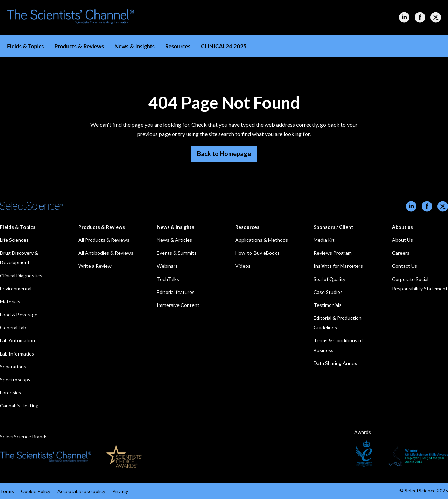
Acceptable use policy (81, 491)
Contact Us (405, 266)
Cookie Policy (36, 491)
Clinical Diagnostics (21, 276)
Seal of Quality (330, 279)
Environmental (16, 289)
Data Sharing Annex (335, 363)
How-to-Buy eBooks (257, 253)
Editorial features (176, 292)
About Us (402, 240)
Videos (243, 266)
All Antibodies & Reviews (106, 253)
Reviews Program (333, 253)
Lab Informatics (17, 354)
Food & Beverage (19, 314)
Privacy (120, 491)
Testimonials (328, 305)
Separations (13, 367)
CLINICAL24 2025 (224, 46)
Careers (401, 253)
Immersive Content (178, 305)
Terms (7, 491)
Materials (10, 301)
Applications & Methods (262, 240)
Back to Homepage (224, 154)
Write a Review (95, 266)
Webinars (167, 266)
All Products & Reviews (104, 240)
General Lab (13, 327)
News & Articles (174, 240)
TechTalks (168, 279)
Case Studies (328, 292)
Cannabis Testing (19, 405)
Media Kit (324, 240)
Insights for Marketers (338, 266)
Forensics (10, 392)
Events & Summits (177, 253)
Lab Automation (17, 340)
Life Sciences (14, 240)
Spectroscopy (15, 379)
